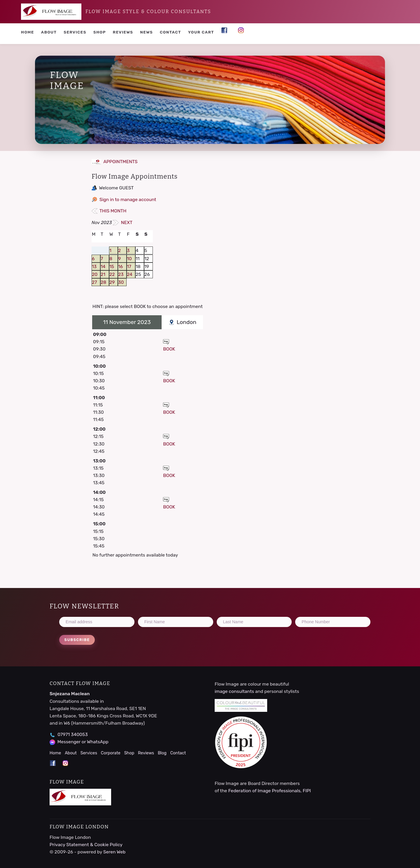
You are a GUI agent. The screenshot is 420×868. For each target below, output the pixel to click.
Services (75, 32)
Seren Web (114, 852)
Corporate (111, 753)
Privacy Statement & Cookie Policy (86, 845)
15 (112, 266)
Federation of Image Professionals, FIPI (269, 791)
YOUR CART (201, 32)
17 (129, 266)
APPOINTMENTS (115, 162)
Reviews (123, 32)
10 (129, 259)
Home (28, 32)
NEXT (123, 222)
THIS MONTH (109, 211)
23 (121, 274)
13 (94, 266)
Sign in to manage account (128, 199)
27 (94, 282)
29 (112, 282)
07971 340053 (73, 734)
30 (121, 282)
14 (103, 266)
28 (103, 282)
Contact (170, 32)
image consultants (234, 691)
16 (120, 266)
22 (112, 274)
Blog (162, 753)
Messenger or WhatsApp (83, 742)
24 (130, 274)
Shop (100, 32)
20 (95, 274)
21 (103, 274)
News (146, 32)
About (49, 32)
